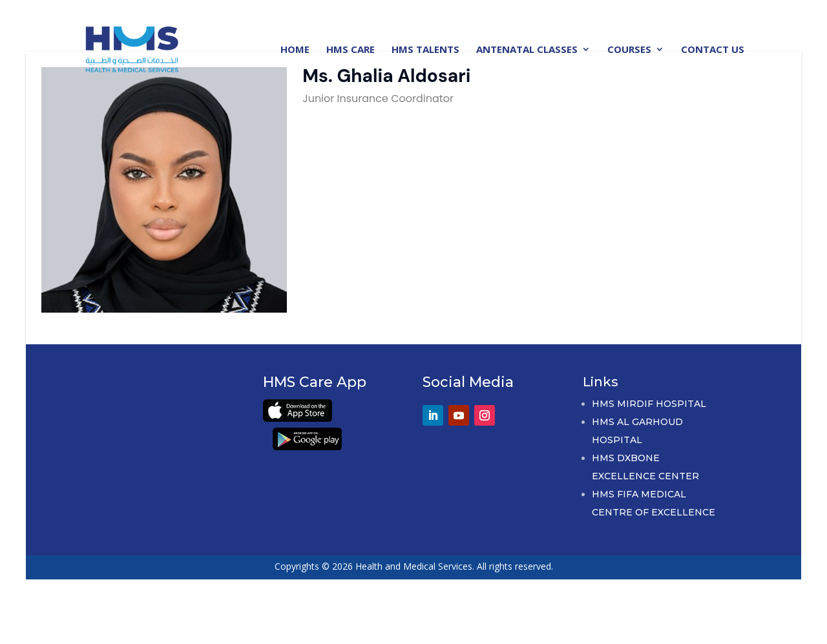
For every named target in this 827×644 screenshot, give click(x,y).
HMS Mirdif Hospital (649, 404)
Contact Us (713, 50)
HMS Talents (425, 50)
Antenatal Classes (527, 50)
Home (295, 50)
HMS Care (351, 50)
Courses (629, 50)
